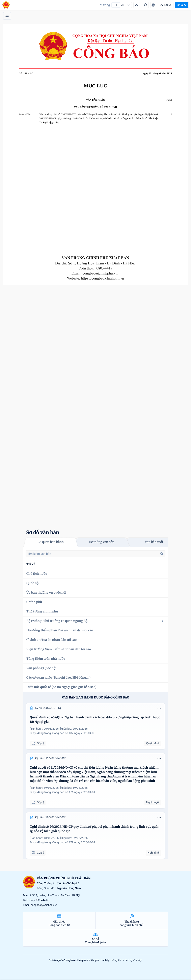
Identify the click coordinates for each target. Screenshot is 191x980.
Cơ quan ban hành (51, 542)
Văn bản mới (154, 542)
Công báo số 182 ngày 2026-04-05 (74, 733)
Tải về (166, 5)
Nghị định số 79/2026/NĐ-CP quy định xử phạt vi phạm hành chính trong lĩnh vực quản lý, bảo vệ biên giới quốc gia (95, 829)
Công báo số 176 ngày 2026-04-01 (74, 792)
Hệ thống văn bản (102, 542)
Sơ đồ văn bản (43, 532)
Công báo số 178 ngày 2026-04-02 (74, 843)
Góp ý (38, 744)
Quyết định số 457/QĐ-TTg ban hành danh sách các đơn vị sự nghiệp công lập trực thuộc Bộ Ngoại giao (95, 720)
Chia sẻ (182, 5)
